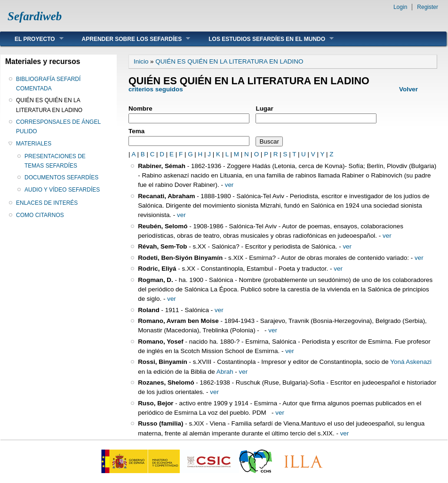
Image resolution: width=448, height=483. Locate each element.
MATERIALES (34, 144)
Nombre (140, 109)
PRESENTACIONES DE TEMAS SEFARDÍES (55, 161)
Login (400, 7)
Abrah (225, 372)
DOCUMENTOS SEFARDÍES (61, 177)
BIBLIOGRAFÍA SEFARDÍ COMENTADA (48, 84)
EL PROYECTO (32, 39)
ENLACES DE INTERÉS (47, 203)
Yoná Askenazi (411, 362)
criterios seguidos (156, 89)
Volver (408, 89)
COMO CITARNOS (40, 215)
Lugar (264, 109)
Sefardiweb (35, 16)
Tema (136, 131)
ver (229, 185)
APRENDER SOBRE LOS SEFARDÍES (129, 39)
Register (428, 7)
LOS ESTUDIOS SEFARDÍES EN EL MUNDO (264, 39)
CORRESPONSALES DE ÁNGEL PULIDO (58, 127)
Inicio (141, 61)
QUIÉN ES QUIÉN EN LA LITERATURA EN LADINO (49, 105)
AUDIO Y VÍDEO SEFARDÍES (62, 190)
